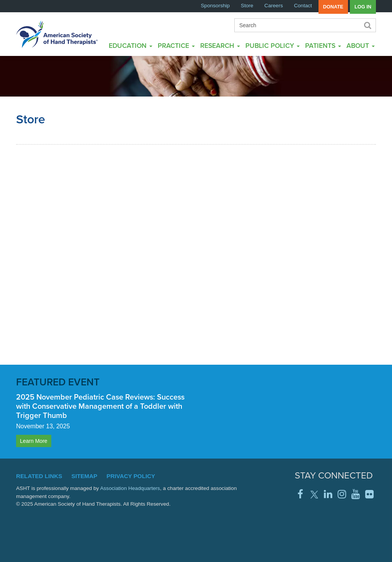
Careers (274, 6)
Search (367, 25)
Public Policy (273, 46)
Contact (303, 6)
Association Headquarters (130, 488)
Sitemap (85, 476)
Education (131, 46)
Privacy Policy (131, 476)
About (361, 46)
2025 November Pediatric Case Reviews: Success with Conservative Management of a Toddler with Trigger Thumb (100, 406)
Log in (363, 7)
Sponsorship (216, 6)
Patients (323, 46)
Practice (176, 46)
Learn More (34, 441)
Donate (333, 7)
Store (247, 6)
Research (220, 46)
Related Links (39, 476)
